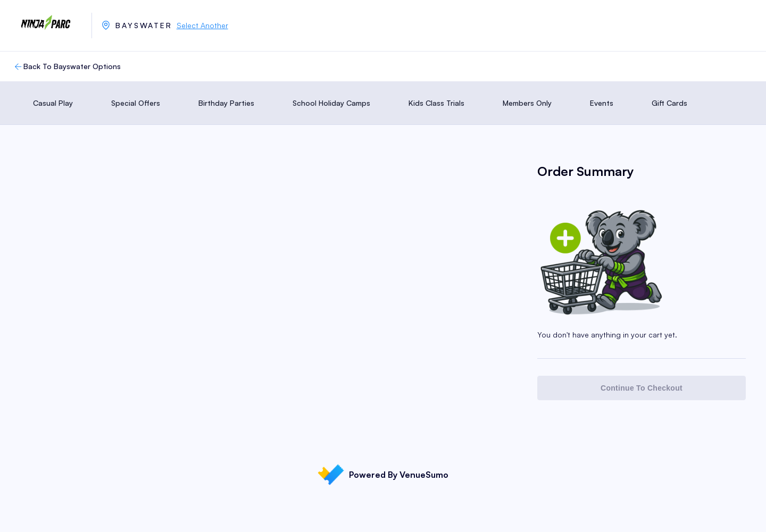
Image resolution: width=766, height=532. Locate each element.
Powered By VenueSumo (383, 475)
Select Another (202, 25)
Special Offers (136, 103)
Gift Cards (669, 103)
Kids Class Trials (436, 103)
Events (602, 103)
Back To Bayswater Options (67, 66)
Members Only (527, 103)
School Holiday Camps (331, 103)
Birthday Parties (226, 103)
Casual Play (53, 103)
